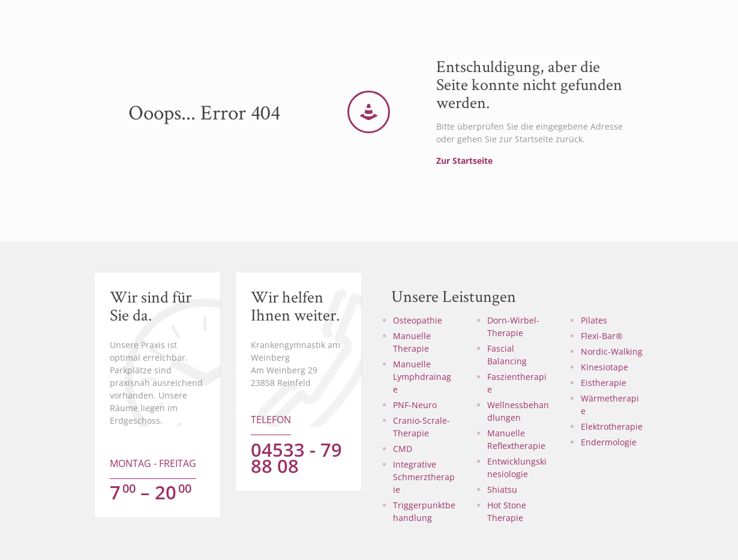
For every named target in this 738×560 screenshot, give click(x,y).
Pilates (594, 320)
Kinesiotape (604, 367)
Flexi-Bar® (602, 336)
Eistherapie (604, 383)
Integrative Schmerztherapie (424, 477)
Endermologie (609, 442)
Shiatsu (502, 489)
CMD (403, 449)
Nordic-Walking (612, 351)
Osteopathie (418, 320)
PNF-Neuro (415, 405)
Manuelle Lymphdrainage (422, 377)
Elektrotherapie (612, 426)
